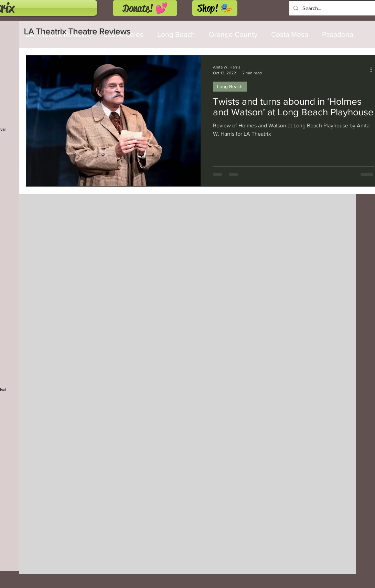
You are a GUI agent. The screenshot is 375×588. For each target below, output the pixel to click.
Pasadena (338, 34)
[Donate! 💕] (145, 8)
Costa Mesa (290, 34)
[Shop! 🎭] (215, 8)
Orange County (233, 34)
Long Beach (230, 86)
